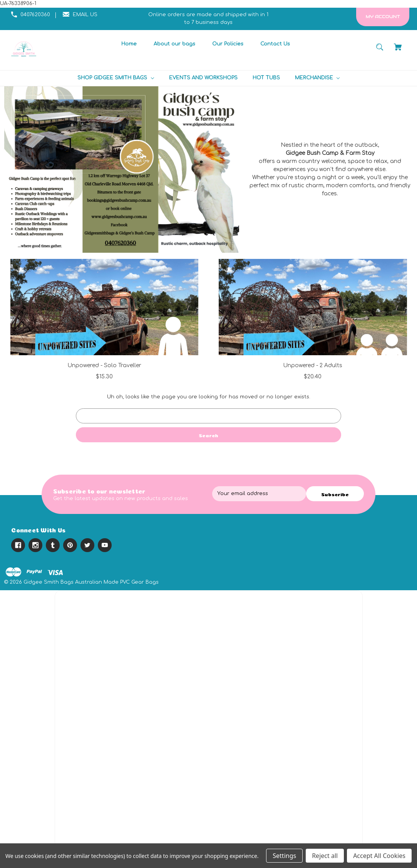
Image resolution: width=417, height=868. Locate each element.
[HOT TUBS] (266, 78)
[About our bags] (174, 44)
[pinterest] (70, 545)
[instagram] (35, 545)
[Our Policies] (228, 44)
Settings (284, 856)
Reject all (325, 856)
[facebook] (18, 545)
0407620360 (35, 15)
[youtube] (105, 545)
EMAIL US (85, 15)
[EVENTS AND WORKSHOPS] (203, 78)
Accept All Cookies (379, 856)
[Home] (129, 44)
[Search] (380, 50)
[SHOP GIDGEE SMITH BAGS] (116, 78)
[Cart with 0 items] (398, 50)
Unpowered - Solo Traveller (104, 365)
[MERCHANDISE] (317, 78)
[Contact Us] (275, 44)
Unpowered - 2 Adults (313, 365)
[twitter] (87, 545)
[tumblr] (53, 545)
